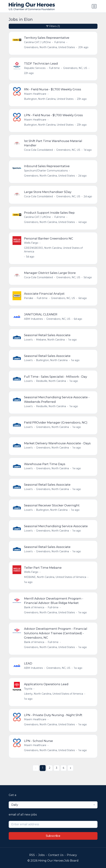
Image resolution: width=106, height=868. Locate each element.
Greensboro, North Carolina (52, 427)
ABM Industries (33, 319)
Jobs (41, 855)
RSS (32, 855)
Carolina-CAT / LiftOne (37, 42)
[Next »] (70, 768)
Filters (53, 26)
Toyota (28, 689)
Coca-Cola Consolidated (38, 150)
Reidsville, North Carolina (51, 381)
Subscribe (53, 836)
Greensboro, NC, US (75, 68)
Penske (29, 298)
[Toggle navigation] (94, 6)
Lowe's (28, 340)
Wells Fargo (31, 243)
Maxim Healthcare (35, 94)
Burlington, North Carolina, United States (49, 99)
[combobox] (53, 805)
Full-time (60, 42)
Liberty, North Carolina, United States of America (54, 694)
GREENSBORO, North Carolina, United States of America (53, 250)
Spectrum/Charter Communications (46, 171)
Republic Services (35, 68)
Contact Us (56, 855)
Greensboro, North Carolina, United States (49, 47)
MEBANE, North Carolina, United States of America (55, 577)
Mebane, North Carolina (50, 340)
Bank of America (34, 607)
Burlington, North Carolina (52, 360)
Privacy (72, 855)
